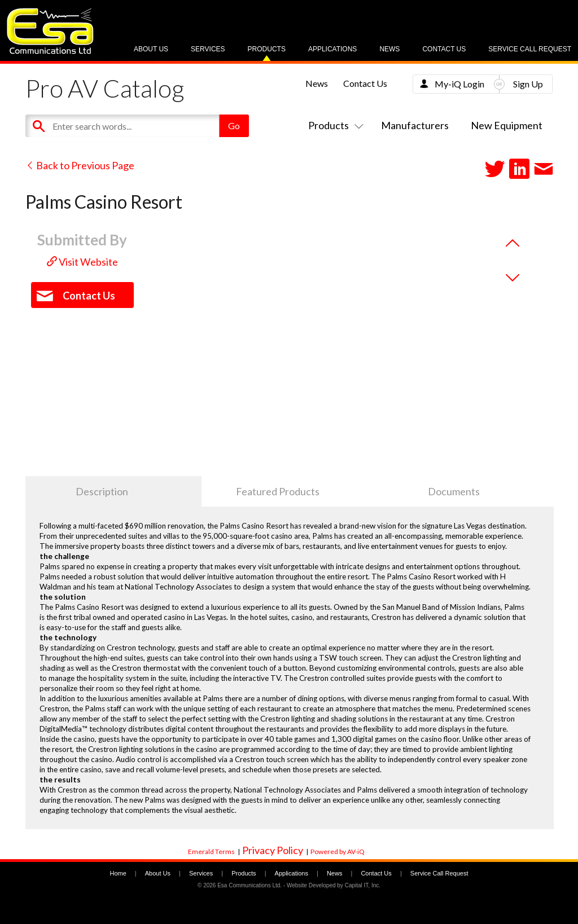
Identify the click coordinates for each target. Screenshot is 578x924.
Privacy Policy (273, 850)
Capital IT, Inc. (363, 885)
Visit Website (82, 262)
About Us (151, 49)
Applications (332, 49)
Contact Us (444, 49)
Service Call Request (530, 49)
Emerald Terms (211, 852)
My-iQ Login (459, 84)
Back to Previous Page (80, 165)
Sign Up (528, 84)
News (389, 49)
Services (208, 49)
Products (267, 49)
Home (118, 873)
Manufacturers (415, 125)
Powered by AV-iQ (338, 852)
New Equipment (507, 125)
